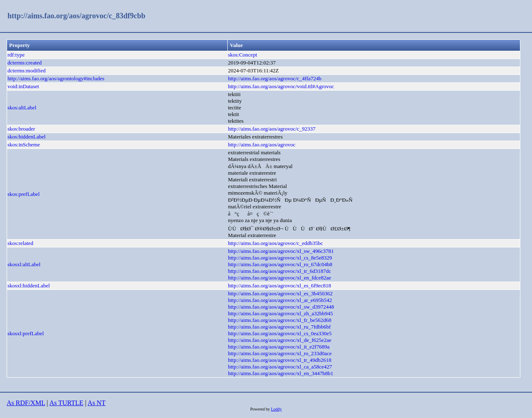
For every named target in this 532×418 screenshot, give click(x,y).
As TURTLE (66, 403)
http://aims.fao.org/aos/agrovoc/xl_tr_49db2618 (280, 360)
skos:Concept (242, 55)
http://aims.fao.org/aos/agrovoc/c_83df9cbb (76, 16)
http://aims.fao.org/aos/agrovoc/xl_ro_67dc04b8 (280, 264)
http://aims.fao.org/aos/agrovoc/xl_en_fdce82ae (279, 278)
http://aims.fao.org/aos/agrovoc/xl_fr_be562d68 (280, 320)
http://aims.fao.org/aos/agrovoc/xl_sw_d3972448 (281, 307)
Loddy (276, 409)
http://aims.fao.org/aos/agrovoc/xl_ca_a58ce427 (280, 367)
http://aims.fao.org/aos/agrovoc (261, 145)
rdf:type (16, 55)
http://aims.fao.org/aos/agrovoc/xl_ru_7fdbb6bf (279, 327)
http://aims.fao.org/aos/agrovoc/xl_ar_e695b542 (280, 300)
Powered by (261, 409)
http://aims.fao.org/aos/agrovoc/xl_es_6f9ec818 (279, 286)
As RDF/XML (26, 403)
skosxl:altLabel (24, 264)
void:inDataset (23, 86)
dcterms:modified (27, 70)
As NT (97, 403)
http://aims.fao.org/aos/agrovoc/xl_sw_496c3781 (281, 251)
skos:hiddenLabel (27, 137)
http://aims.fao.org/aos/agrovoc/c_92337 (272, 129)
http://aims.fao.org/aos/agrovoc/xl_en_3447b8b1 (280, 373)
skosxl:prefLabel (26, 333)
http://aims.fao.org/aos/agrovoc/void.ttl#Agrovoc (281, 86)
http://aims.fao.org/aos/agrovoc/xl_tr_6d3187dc (279, 271)
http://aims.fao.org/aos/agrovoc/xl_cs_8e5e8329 (280, 258)
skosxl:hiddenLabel (29, 286)
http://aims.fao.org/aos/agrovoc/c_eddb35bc (275, 243)
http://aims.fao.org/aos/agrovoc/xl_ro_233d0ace (280, 353)
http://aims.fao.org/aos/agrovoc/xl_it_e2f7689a (279, 347)
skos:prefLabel (23, 194)
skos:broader (21, 129)
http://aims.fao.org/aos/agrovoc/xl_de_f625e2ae (280, 340)
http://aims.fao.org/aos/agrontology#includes (56, 78)
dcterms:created (25, 63)
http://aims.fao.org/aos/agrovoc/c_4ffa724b (275, 78)
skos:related (20, 243)
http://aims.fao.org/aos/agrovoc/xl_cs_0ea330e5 (280, 333)
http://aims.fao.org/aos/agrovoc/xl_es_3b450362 (280, 293)
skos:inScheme (24, 145)
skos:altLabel (22, 108)
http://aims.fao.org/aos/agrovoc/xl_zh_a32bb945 (280, 313)
